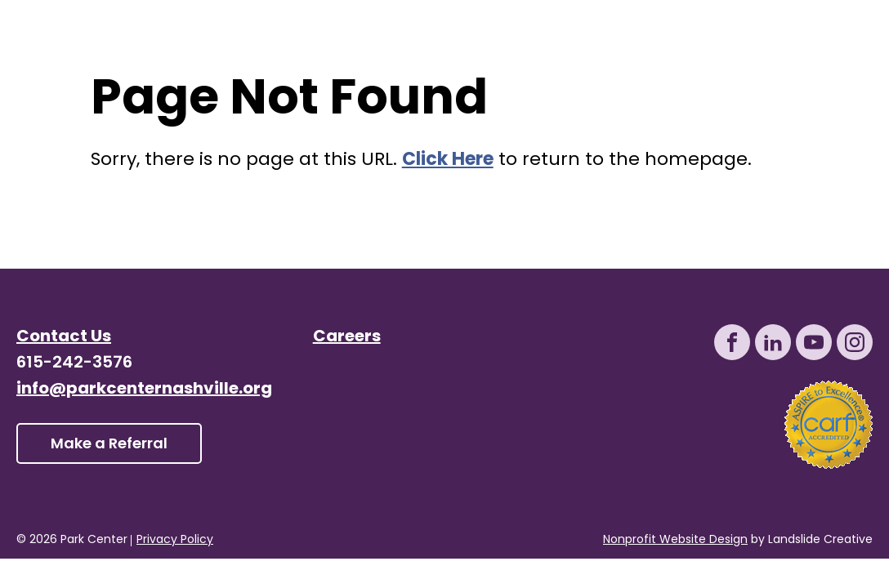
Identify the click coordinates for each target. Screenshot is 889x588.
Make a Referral (109, 445)
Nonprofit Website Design (675, 540)
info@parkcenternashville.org (144, 390)
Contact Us (64, 337)
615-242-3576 (74, 363)
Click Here (448, 160)
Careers (347, 337)
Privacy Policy (175, 541)
